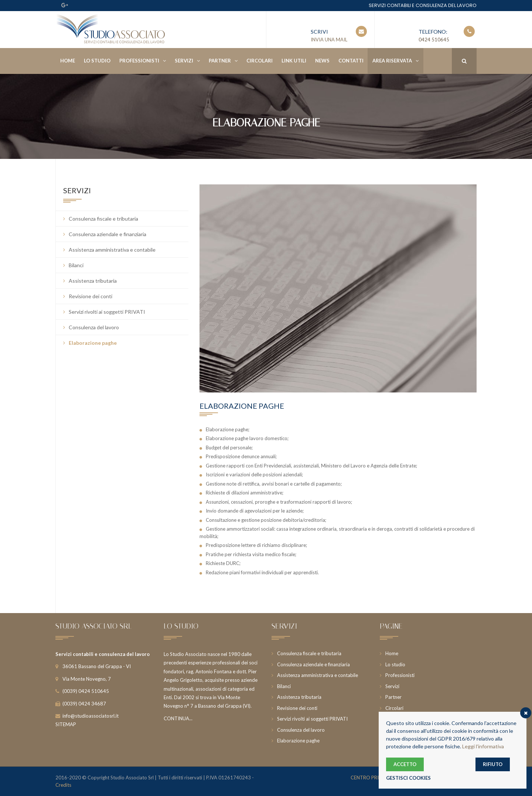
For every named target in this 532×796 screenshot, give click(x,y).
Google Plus (65, 5)
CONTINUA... (178, 718)
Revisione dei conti (91, 296)
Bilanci (76, 265)
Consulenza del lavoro (94, 327)
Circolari (260, 61)
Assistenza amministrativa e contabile (112, 250)
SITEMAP (66, 724)
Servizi (184, 61)
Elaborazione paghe (93, 343)
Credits (63, 785)
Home (68, 61)
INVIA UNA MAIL (329, 40)
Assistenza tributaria (93, 281)
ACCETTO (405, 764)
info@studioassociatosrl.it (91, 716)
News (322, 61)
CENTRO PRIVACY (371, 778)
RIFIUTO (493, 764)
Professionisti (139, 61)
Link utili (294, 61)
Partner (220, 61)
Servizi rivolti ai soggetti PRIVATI (107, 312)
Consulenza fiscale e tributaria (103, 219)
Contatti (351, 61)
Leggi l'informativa (483, 746)
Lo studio (97, 61)
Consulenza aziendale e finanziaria (108, 234)
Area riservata (392, 61)
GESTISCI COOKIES (408, 778)
